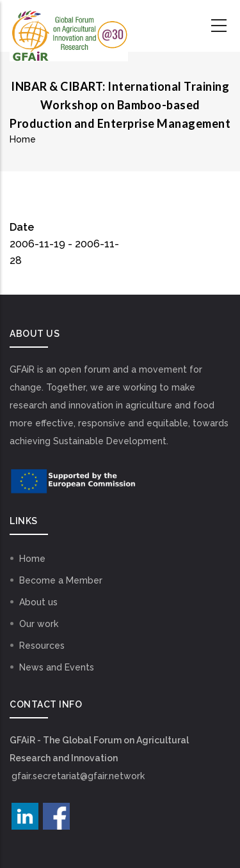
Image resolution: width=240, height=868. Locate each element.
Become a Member (61, 580)
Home (23, 139)
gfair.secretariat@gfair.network (78, 776)
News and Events (57, 667)
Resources (42, 646)
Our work (39, 624)
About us (38, 602)
